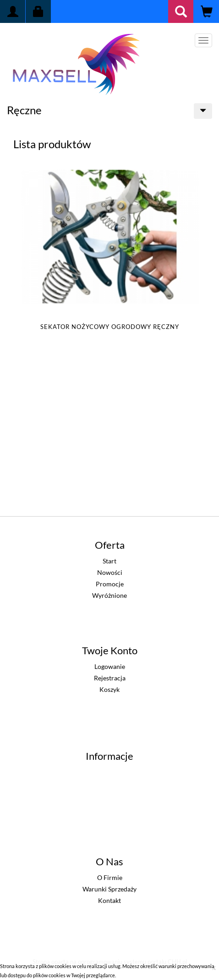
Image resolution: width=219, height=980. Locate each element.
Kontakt (109, 900)
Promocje (110, 584)
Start (109, 561)
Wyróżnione (109, 595)
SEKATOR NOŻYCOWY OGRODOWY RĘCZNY (110, 327)
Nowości (110, 572)
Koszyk (109, 689)
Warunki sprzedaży (109, 889)
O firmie (110, 877)
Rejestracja (110, 678)
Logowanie (110, 666)
